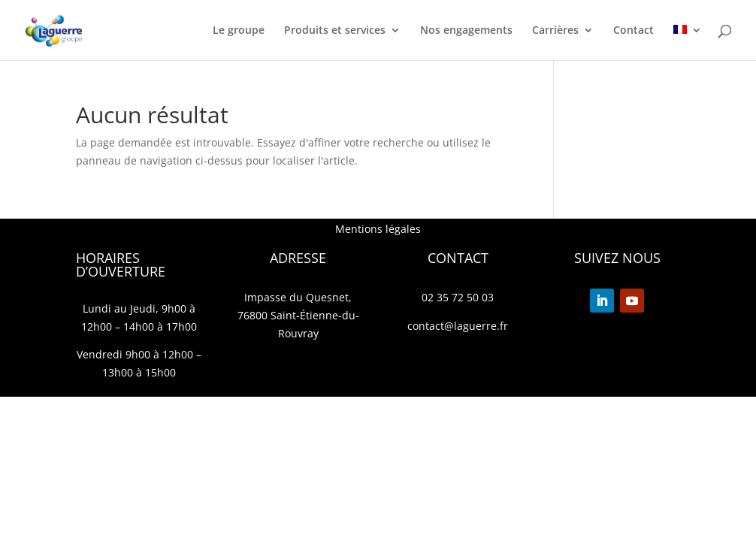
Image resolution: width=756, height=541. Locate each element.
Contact (634, 31)
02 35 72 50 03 (458, 297)
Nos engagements (466, 31)
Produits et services (335, 31)
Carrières (555, 31)
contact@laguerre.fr (458, 326)
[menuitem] (688, 42)
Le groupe (239, 31)
